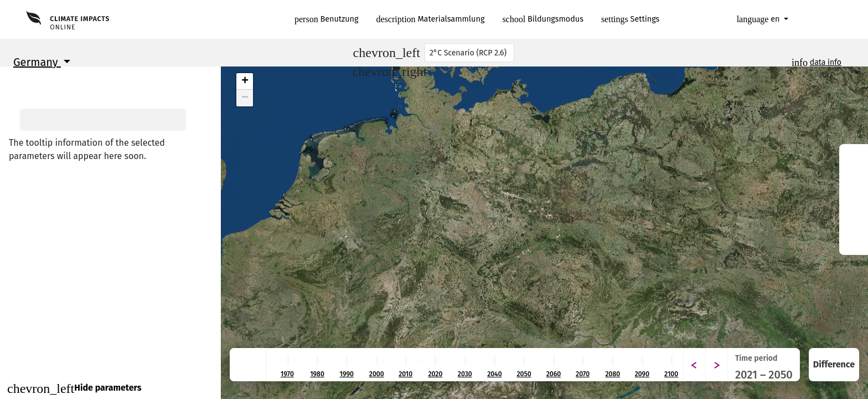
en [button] (759, 19)
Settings (630, 19)
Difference (834, 364)
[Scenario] (469, 53)
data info (826, 62)
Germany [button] (37, 62)
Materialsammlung (431, 19)
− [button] (245, 98)
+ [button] (245, 81)
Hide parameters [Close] (74, 388)
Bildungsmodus (543, 19)
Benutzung (327, 19)
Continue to (110, 362)
